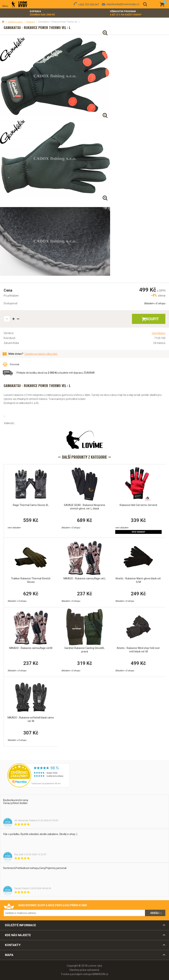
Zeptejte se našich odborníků (41, 354)
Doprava (42, 13)
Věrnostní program (126, 13)
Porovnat (15, 364)
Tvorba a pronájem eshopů (76, 974)
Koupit (152, 319)
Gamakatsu (159, 333)
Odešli (155, 913)
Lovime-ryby (20, 4)
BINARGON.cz (100, 974)
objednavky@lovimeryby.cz (123, 4)
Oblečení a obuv (15, 22)
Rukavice (31, 22)
